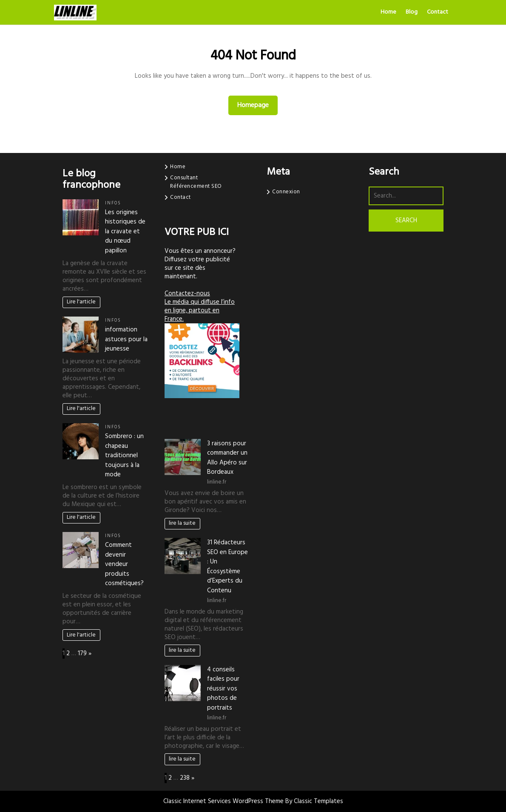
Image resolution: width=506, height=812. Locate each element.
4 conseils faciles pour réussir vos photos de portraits (223, 689)
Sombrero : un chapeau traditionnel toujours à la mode (124, 456)
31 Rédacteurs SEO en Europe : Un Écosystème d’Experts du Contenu (227, 567)
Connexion (286, 192)
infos (113, 203)
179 (82, 654)
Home (388, 12)
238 (185, 778)
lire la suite (182, 523)
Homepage (256, 105)
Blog (412, 12)
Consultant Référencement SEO (196, 182)
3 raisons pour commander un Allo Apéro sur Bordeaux (227, 458)
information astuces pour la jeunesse (126, 339)
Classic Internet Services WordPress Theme (224, 801)
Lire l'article (81, 302)
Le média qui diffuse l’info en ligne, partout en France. (200, 311)
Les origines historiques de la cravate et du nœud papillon (125, 232)
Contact (438, 12)
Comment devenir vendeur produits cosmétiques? (124, 564)
